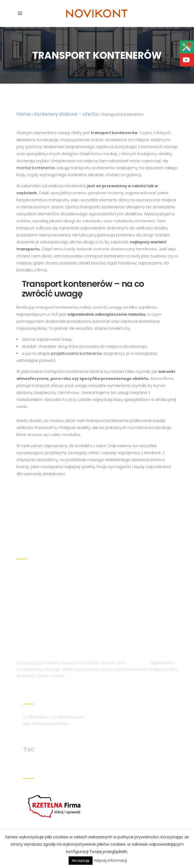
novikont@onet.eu (42, 730)
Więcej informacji (110, 860)
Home (23, 114)
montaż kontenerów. (36, 168)
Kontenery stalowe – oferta (66, 114)
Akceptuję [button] (81, 861)
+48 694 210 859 (62, 740)
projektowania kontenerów (77, 353)
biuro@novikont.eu (43, 724)
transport (137, 653)
